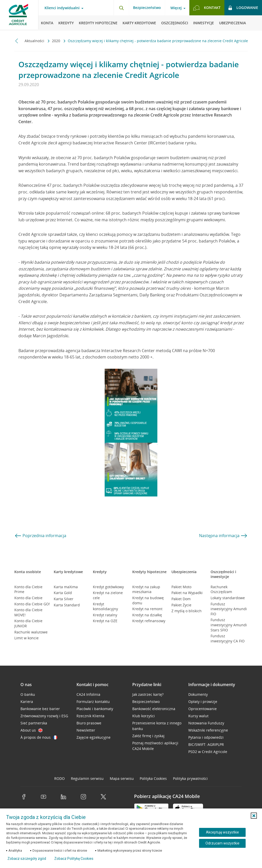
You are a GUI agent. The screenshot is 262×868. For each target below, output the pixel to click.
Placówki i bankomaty (95, 709)
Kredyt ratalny (105, 615)
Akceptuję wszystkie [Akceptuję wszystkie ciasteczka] (222, 832)
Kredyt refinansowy (149, 621)
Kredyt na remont (147, 609)
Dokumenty (198, 694)
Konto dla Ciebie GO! (32, 604)
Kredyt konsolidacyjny (105, 606)
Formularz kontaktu (93, 702)
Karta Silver (64, 599)
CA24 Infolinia (88, 694)
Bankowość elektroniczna (154, 709)
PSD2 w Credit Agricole (208, 752)
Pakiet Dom (181, 599)
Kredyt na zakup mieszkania (146, 589)
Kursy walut (198, 716)
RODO (59, 778)
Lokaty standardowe (228, 598)
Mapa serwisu (122, 778)
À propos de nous (39, 737)
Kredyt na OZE (105, 621)
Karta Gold (63, 593)
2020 (57, 41)
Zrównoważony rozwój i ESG (44, 716)
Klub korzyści (144, 716)
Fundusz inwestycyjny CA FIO (228, 638)
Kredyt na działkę (147, 615)
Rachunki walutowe (31, 632)
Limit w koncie (26, 638)
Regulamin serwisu (87, 778)
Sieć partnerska (34, 723)
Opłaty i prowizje (203, 702)
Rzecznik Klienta (90, 716)
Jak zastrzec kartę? (148, 694)
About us (31, 730)
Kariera (27, 702)
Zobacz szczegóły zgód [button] (27, 859)
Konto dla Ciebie (28, 598)
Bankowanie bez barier (40, 709)
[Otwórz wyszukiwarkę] (121, 8)
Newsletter (86, 730)
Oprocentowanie (203, 709)
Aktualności (35, 41)
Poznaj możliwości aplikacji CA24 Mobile (155, 746)
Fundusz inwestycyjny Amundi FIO (229, 609)
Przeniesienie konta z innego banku (157, 726)
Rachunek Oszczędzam (221, 589)
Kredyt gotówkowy (108, 587)
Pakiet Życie (181, 605)
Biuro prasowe (89, 723)
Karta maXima (66, 587)
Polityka (153, 778)
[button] (254, 816)
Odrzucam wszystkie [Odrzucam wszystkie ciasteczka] (222, 843)
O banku (28, 694)
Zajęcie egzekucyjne (94, 737)
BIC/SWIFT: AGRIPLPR (206, 744)
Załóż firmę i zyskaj (148, 736)
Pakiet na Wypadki (187, 593)
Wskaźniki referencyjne (208, 730)
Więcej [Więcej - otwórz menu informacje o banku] (176, 8)
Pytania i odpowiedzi (206, 737)
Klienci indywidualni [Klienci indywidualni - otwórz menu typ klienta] (62, 8)
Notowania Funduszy (206, 723)
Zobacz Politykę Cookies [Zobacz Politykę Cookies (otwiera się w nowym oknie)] (74, 859)
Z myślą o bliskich (187, 611)
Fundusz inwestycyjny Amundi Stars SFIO (229, 625)
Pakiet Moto (181, 587)
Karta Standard (67, 605)
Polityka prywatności (190, 778)
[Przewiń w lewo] (17, 41)
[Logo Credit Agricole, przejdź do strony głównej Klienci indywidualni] (19, 15)
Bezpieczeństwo (147, 8)
